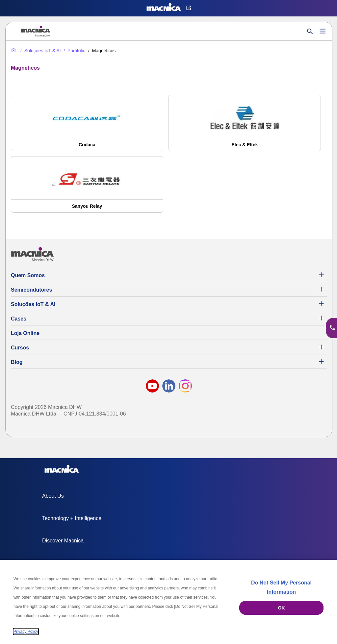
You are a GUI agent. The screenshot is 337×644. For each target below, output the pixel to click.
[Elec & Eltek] (245, 126)
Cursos (20, 348)
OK (282, 608)
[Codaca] (87, 126)
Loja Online (25, 333)
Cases (19, 319)
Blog (17, 362)
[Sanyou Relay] (87, 188)
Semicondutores (31, 290)
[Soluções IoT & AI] (40, 51)
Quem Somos (28, 275)
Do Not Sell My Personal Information (281, 587)
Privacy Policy (26, 632)
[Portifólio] (74, 51)
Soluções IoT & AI (33, 304)
